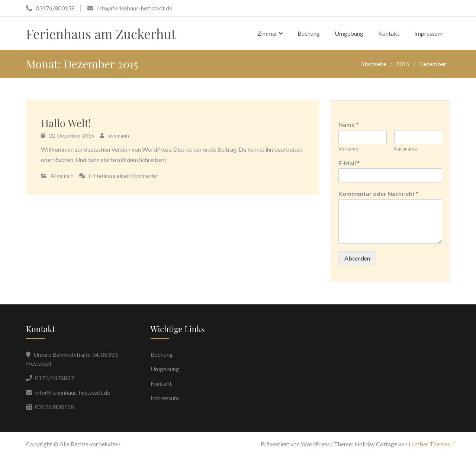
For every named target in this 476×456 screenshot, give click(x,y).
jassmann (118, 135)
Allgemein (62, 176)
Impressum (428, 33)
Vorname (348, 149)
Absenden (357, 258)
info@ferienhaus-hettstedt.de (73, 392)
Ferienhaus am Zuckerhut (101, 34)
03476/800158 (54, 407)
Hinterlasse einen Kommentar (124, 176)
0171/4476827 (54, 378)
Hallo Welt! (66, 123)
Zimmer (267, 33)
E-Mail (349, 163)
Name (348, 124)
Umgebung (349, 33)
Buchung (309, 33)
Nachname (406, 149)
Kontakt (389, 33)
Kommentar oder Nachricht (378, 193)
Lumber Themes (429, 444)
